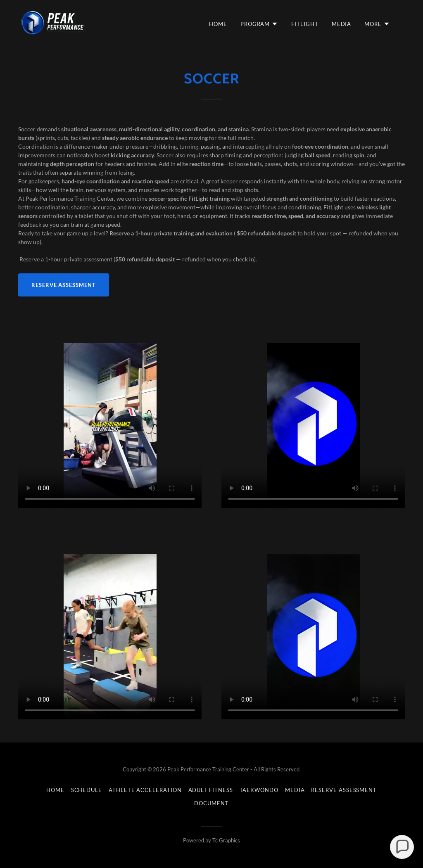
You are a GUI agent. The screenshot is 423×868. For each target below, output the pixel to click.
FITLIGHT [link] (305, 24)
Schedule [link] (87, 790)
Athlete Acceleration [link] (145, 790)
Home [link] (218, 24)
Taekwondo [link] (259, 790)
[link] (53, 22)
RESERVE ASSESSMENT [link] (344, 790)
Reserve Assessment (64, 285)
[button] (259, 24)
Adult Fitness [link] (211, 790)
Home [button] (55, 790)
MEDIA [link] (342, 24)
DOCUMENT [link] (211, 803)
